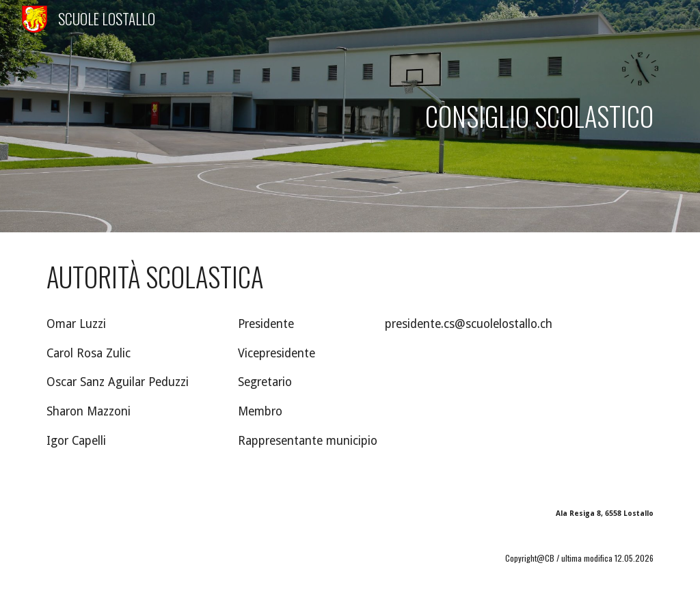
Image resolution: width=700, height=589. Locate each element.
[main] (350, 116)
